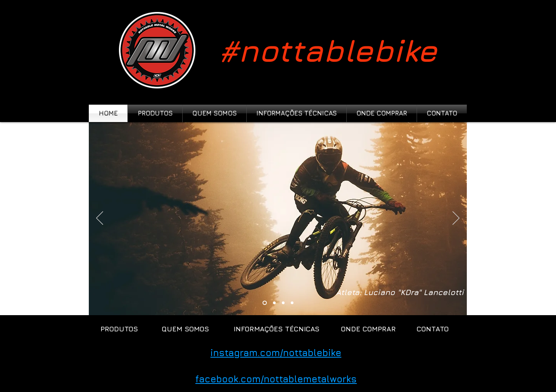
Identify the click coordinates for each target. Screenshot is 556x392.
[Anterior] (100, 219)
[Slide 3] (283, 303)
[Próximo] (456, 219)
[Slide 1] (274, 303)
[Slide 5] (292, 303)
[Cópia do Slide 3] (265, 303)
